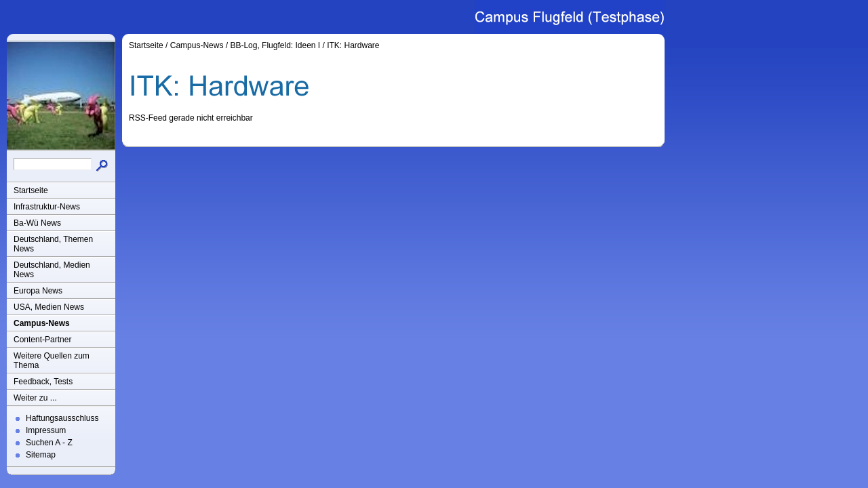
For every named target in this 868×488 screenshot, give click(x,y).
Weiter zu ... (35, 398)
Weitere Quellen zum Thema (52, 361)
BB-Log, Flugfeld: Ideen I (275, 45)
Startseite (31, 190)
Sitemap (41, 455)
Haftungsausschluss (62, 418)
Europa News (38, 291)
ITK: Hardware (353, 45)
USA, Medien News (49, 307)
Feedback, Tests (43, 382)
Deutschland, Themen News (53, 244)
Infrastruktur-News (47, 207)
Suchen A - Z (49, 443)
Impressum (46, 430)
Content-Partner (42, 340)
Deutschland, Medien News (52, 270)
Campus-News (42, 323)
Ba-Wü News (37, 223)
